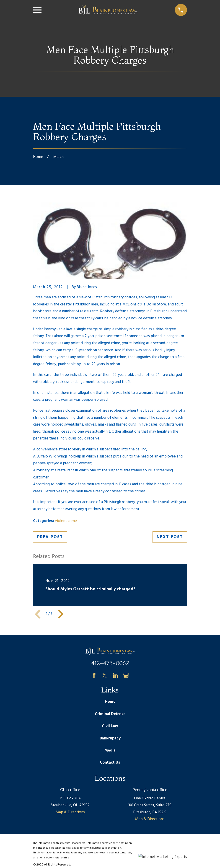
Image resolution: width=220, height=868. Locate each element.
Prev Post (50, 537)
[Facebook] (94, 675)
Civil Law (110, 726)
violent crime (66, 521)
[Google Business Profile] (126, 675)
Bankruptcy (110, 738)
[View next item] (61, 614)
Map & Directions (70, 812)
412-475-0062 (110, 663)
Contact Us (110, 763)
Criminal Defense (110, 714)
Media (110, 750)
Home (110, 702)
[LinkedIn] (115, 675)
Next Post (170, 537)
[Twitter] (105, 675)
